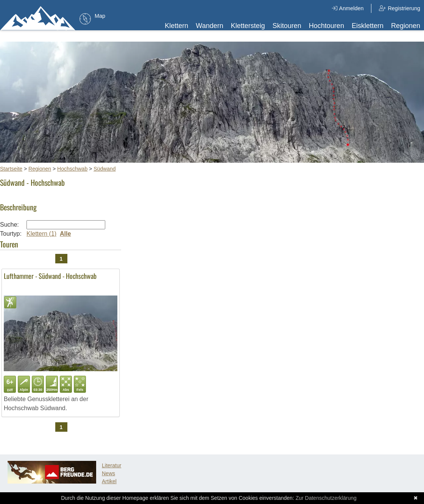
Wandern (209, 26)
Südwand (104, 169)
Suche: (9, 225)
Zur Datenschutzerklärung (326, 498)
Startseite (11, 169)
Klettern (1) (41, 234)
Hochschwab (72, 169)
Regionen (406, 26)
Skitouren (287, 26)
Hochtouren (327, 26)
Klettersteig (248, 26)
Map (100, 16)
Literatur (111, 465)
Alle (65, 234)
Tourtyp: (11, 234)
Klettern (176, 26)
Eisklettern (368, 26)
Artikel (109, 481)
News (108, 473)
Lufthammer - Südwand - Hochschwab (50, 276)
